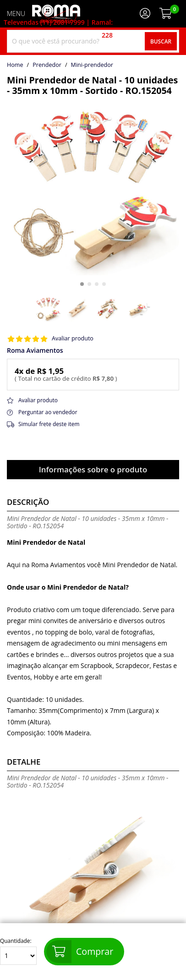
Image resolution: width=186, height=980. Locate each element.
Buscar (161, 41)
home (15, 65)
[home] (56, 14)
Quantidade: (18, 951)
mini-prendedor (92, 65)
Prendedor (47, 65)
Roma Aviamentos (35, 350)
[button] (82, 284)
